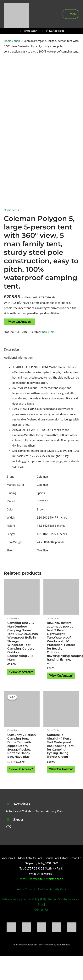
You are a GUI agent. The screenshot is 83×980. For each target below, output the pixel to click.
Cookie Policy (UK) (34, 899)
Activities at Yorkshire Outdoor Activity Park (34, 811)
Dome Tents (11, 210)
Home (8, 41)
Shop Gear (28, 31)
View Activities (52, 31)
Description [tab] (11, 349)
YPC (8, 827)
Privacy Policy (11, 899)
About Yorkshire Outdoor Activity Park (42, 889)
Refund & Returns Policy (64, 899)
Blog (41, 904)
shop (17, 41)
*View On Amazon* (20, 322)
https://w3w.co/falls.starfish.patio (41, 879)
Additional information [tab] (18, 358)
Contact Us (41, 910)
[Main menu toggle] (71, 14)
